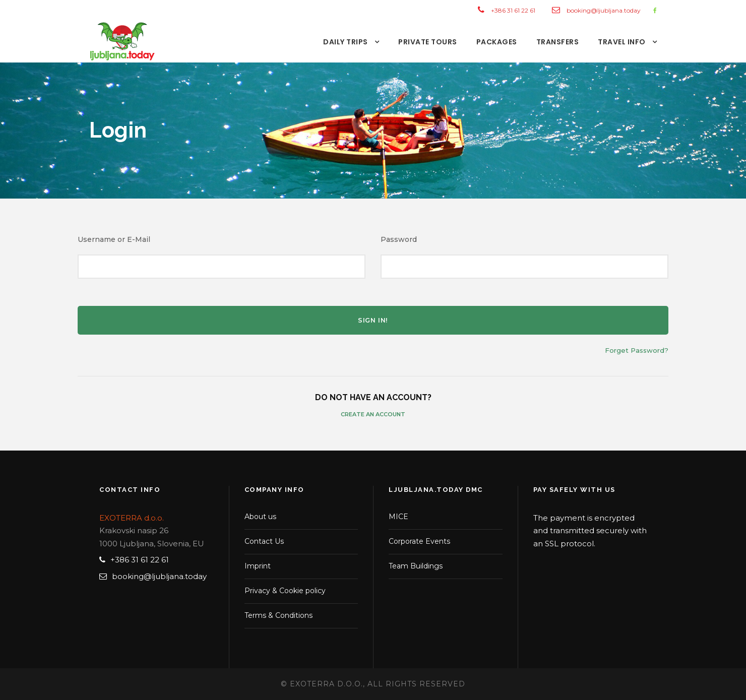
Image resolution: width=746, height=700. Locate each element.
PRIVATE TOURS (428, 42)
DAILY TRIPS (346, 42)
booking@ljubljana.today (604, 10)
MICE (398, 517)
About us (260, 517)
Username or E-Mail (114, 239)
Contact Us (264, 541)
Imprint (258, 566)
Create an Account (373, 414)
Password (399, 239)
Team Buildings (416, 566)
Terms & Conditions (278, 615)
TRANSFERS (558, 42)
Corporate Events (419, 541)
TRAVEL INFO (622, 42)
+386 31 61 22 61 (513, 10)
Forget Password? (637, 350)
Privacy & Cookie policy (285, 591)
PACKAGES (497, 42)
